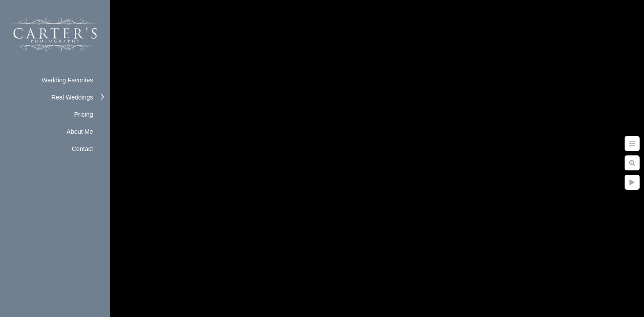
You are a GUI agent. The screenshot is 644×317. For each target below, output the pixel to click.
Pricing (84, 114)
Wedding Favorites (67, 80)
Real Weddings (72, 97)
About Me (80, 132)
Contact (82, 149)
